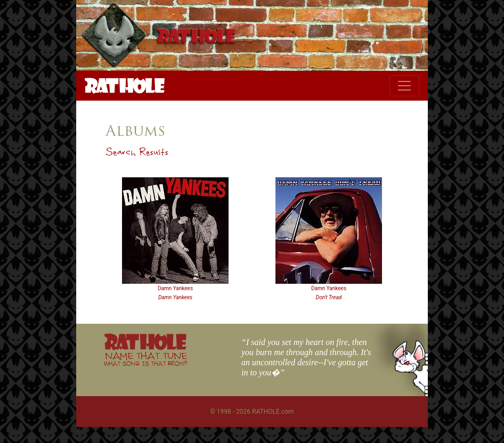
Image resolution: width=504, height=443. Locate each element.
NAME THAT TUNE (145, 359)
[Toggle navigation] (404, 86)
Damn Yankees (175, 288)
